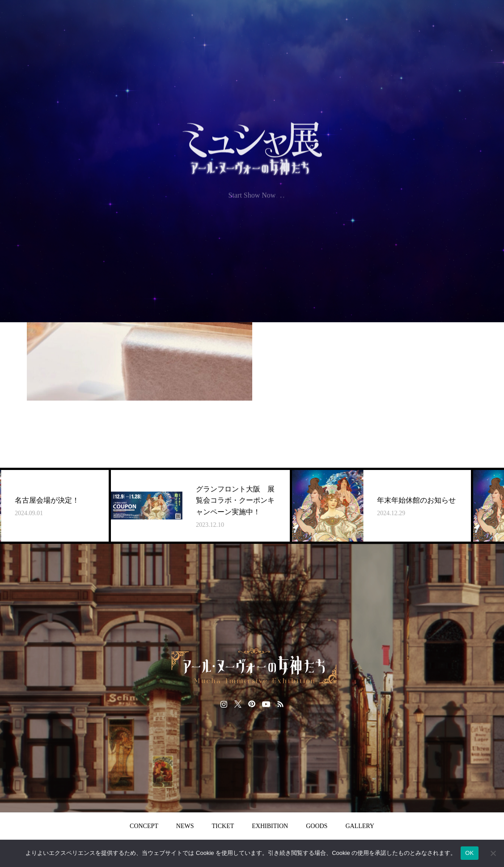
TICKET (223, 826)
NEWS (185, 826)
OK (469, 853)
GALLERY (360, 826)
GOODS (317, 826)
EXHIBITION (270, 826)
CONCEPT (144, 826)
